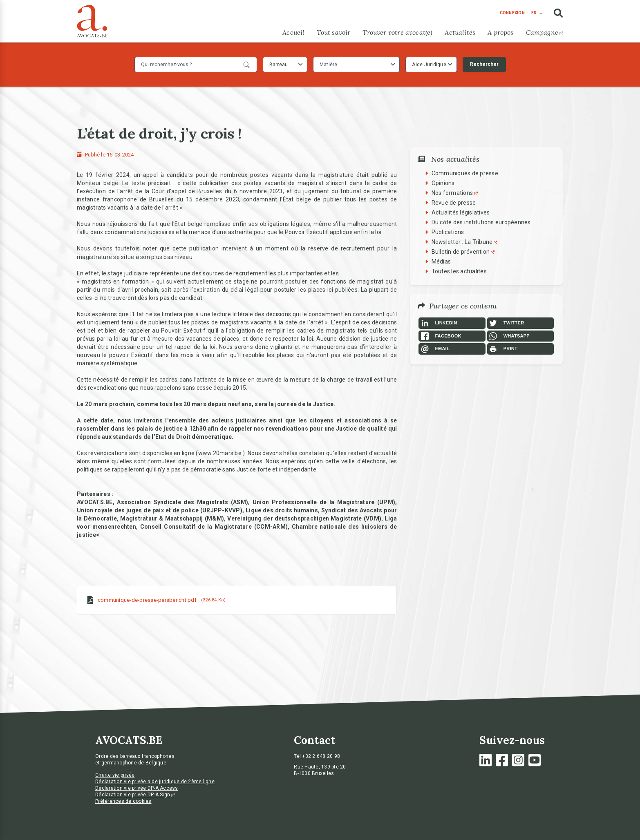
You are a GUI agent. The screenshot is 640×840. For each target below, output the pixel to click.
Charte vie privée (115, 775)
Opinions (443, 183)
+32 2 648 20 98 (321, 756)
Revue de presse (454, 203)
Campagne (545, 32)
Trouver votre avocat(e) (397, 32)
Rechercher (484, 64)
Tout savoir (333, 32)
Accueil (293, 32)
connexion (512, 13)
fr (534, 13)
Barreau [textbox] (279, 65)
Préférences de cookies (123, 801)
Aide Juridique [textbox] (429, 65)
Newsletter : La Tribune (466, 242)
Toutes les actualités (459, 271)
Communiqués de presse (465, 173)
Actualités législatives (461, 212)
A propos (500, 32)
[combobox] (285, 65)
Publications (448, 232)
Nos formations (456, 193)
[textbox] (330, 65)
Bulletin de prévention (464, 252)
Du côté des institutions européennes (481, 222)
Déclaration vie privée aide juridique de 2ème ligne (155, 782)
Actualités (460, 32)
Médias (441, 261)
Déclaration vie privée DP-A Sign (135, 795)
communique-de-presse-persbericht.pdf (147, 600)
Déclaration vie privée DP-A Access (137, 788)
